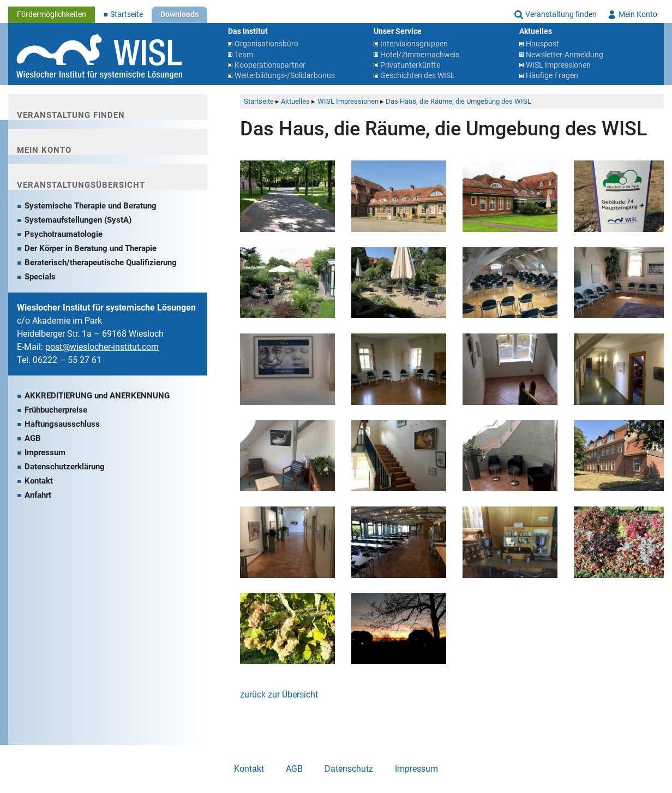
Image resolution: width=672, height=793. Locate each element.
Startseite (127, 14)
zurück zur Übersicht (279, 694)
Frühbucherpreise (56, 410)
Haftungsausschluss (62, 424)
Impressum (45, 452)
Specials (40, 277)
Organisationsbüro (266, 44)
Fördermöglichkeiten (52, 14)
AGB (33, 438)
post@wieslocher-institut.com (102, 347)
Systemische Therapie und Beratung (91, 206)
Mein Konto (638, 14)
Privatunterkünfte (410, 65)
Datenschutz (349, 769)
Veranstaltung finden (561, 14)
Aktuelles (295, 101)
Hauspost (542, 44)
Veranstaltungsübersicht (81, 185)
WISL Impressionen (558, 65)
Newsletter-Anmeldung (565, 55)
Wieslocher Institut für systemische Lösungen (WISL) (99, 57)
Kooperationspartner (270, 65)
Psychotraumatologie (64, 234)
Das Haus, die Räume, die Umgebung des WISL (458, 101)
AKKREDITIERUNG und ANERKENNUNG (97, 396)
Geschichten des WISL (418, 76)
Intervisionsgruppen (414, 44)
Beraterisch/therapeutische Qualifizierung (101, 263)
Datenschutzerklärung (65, 467)
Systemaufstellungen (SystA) (78, 220)
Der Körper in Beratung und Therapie (91, 248)
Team (244, 55)
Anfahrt (38, 495)
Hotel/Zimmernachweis (420, 55)
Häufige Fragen (552, 76)
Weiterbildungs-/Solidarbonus (285, 76)
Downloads (179, 14)
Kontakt (39, 481)
